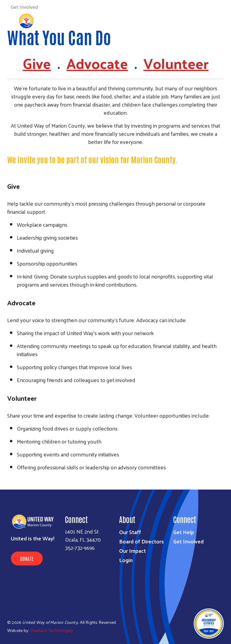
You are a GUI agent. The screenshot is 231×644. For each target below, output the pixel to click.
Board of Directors (142, 541)
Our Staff (130, 532)
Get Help (184, 532)
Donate (27, 558)
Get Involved (188, 541)
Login (126, 560)
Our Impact (132, 551)
